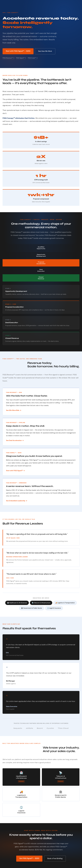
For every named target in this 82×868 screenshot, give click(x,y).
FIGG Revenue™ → (8, 58)
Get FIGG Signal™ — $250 (29, 858)
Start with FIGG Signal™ (14, 471)
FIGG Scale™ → (33, 58)
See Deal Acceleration (14, 440)
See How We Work (45, 51)
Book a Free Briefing (55, 858)
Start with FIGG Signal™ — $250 (18, 51)
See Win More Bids (13, 410)
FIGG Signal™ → (21, 58)
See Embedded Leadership (16, 501)
